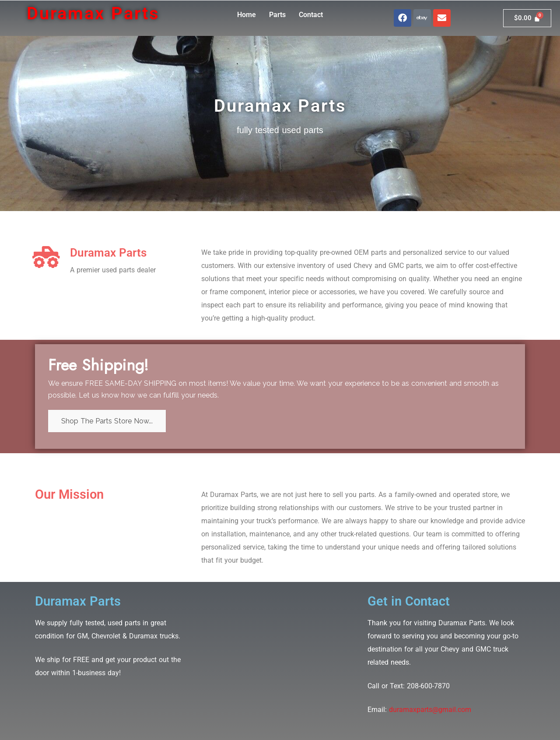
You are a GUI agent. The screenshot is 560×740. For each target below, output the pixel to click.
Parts (277, 15)
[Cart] (527, 18)
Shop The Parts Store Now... (107, 421)
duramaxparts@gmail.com (430, 710)
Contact (311, 15)
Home (247, 15)
